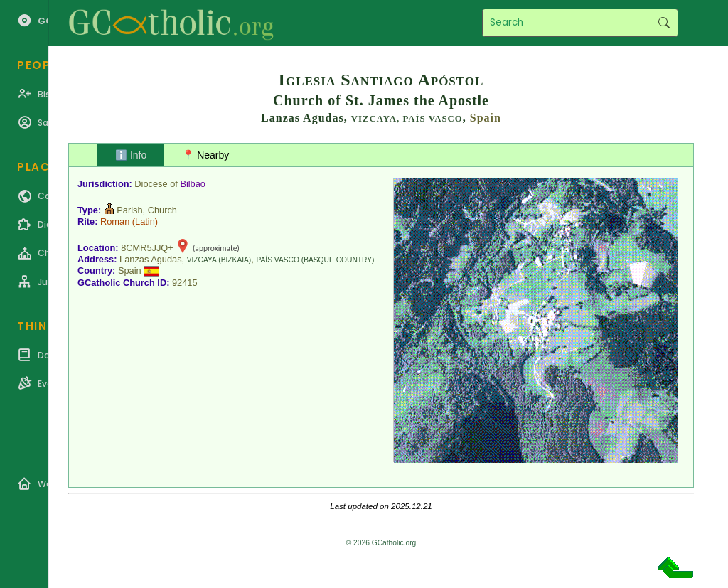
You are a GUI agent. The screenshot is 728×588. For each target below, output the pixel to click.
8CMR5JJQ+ (147, 248)
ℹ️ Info (131, 155)
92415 (185, 283)
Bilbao (193, 184)
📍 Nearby (205, 155)
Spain (486, 118)
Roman (115, 221)
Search (664, 23)
